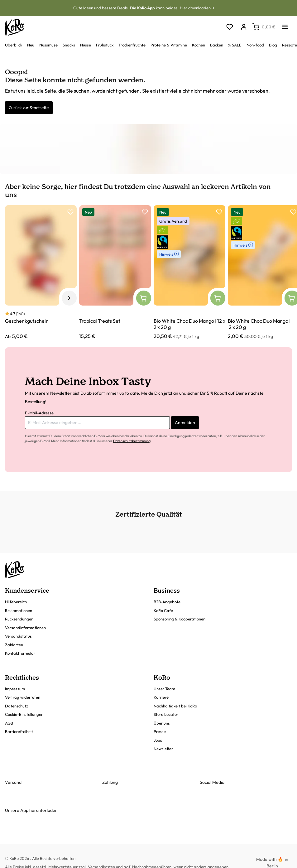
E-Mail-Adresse (39, 413)
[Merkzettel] (230, 27)
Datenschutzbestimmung (132, 441)
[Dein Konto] (244, 27)
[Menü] (285, 25)
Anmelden (185, 422)
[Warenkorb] (264, 27)
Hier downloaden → (197, 8)
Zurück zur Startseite (29, 108)
